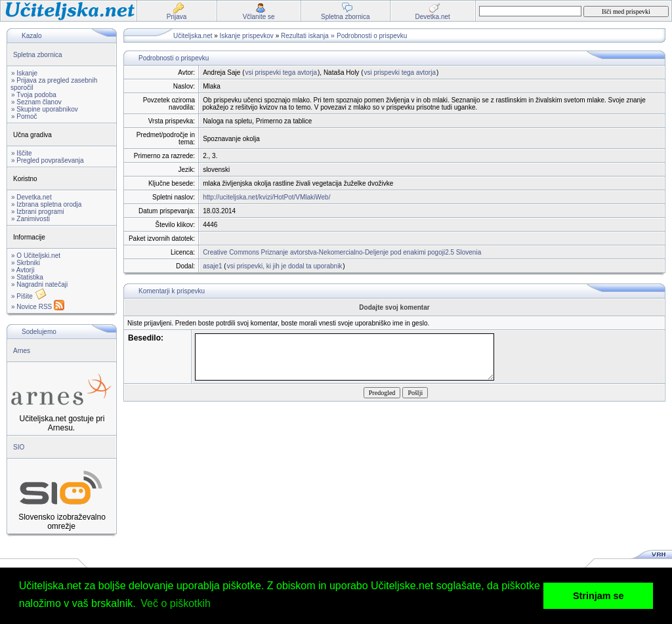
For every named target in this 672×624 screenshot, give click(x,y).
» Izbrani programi (38, 212)
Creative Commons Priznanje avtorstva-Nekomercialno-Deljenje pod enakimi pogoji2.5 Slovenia (342, 252)
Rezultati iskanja (305, 36)
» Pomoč (24, 116)
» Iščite (22, 153)
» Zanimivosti (31, 219)
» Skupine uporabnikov (45, 109)
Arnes (22, 351)
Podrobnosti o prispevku (372, 36)
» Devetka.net (31, 197)
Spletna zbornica (38, 55)
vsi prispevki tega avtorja (282, 73)
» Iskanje (24, 73)
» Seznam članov (36, 102)
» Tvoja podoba (34, 95)
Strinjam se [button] (598, 596)
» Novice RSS (38, 307)
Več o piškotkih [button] (176, 603)
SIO (19, 447)
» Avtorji (23, 270)
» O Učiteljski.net (36, 256)
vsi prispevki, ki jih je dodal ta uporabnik (285, 266)
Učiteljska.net (193, 36)
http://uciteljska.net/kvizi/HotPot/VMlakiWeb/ (266, 197)
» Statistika (27, 277)
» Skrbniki (26, 263)
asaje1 (212, 266)
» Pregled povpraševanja (48, 160)
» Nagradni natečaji (39, 284)
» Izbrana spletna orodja (46, 204)
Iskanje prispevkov (247, 36)
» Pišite (29, 296)
